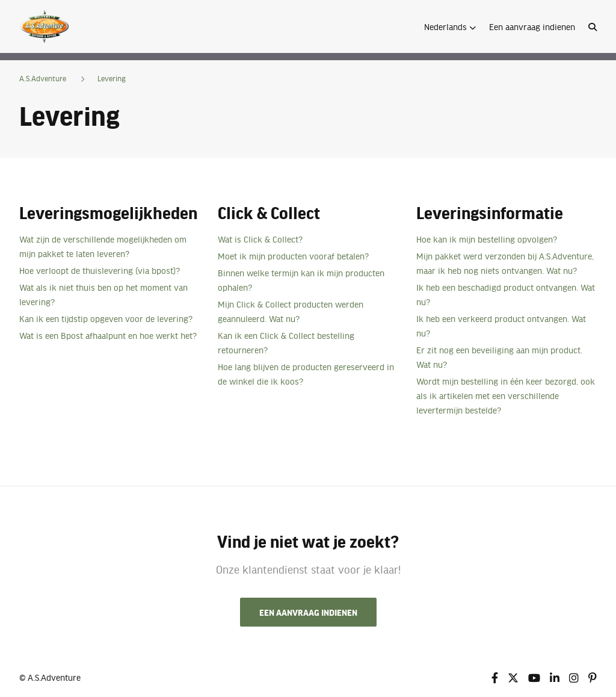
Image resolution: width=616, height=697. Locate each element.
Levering (112, 78)
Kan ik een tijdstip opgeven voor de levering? (106, 318)
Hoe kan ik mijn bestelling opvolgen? (487, 239)
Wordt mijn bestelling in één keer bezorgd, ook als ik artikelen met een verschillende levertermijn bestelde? (506, 395)
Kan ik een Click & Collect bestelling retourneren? (286, 342)
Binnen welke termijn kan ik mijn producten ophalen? (301, 280)
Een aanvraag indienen (532, 26)
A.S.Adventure (43, 78)
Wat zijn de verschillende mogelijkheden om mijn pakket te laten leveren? (103, 246)
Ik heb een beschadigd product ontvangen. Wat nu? (506, 294)
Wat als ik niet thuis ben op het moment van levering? (103, 294)
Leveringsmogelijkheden (108, 212)
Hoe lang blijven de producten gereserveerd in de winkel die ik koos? (306, 374)
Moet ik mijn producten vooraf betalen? (293, 256)
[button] (450, 26)
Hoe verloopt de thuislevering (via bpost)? (100, 270)
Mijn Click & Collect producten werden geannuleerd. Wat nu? (291, 311)
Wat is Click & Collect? (260, 239)
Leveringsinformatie (490, 212)
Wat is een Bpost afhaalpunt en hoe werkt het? (108, 335)
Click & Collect (269, 212)
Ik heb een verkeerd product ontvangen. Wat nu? (501, 326)
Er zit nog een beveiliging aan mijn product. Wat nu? (499, 357)
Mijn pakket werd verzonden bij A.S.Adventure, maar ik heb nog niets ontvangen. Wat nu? (505, 263)
